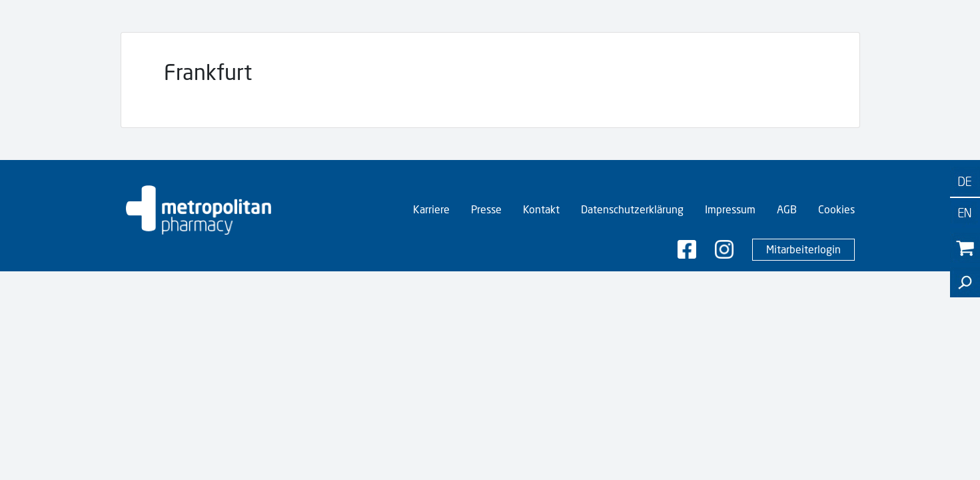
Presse (486, 209)
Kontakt (541, 209)
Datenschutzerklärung (632, 209)
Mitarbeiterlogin (803, 249)
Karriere (431, 209)
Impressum (730, 209)
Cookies (836, 209)
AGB (787, 209)
